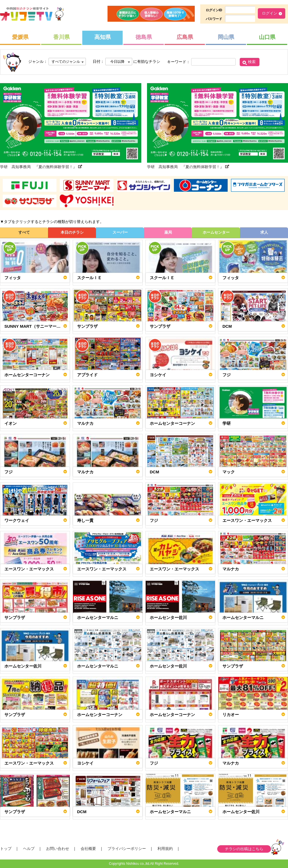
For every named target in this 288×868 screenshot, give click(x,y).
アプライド (87, 375)
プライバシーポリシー (127, 849)
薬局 (168, 232)
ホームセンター (216, 232)
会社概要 (88, 849)
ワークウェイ (17, 520)
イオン (11, 423)
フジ (227, 375)
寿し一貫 (85, 520)
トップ (6, 849)
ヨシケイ (158, 375)
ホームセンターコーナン (27, 375)
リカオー (231, 715)
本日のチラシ (72, 232)
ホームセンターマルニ (98, 617)
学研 (227, 423)
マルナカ (85, 423)
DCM (227, 326)
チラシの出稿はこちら (244, 849)
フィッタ (13, 278)
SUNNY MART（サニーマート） (35, 326)
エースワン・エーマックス (247, 520)
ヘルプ (29, 849)
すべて (24, 232)
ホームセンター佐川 (168, 617)
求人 (264, 232)
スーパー (120, 232)
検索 (252, 62)
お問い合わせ (58, 849)
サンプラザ (87, 326)
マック (229, 472)
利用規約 (165, 849)
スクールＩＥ (89, 278)
